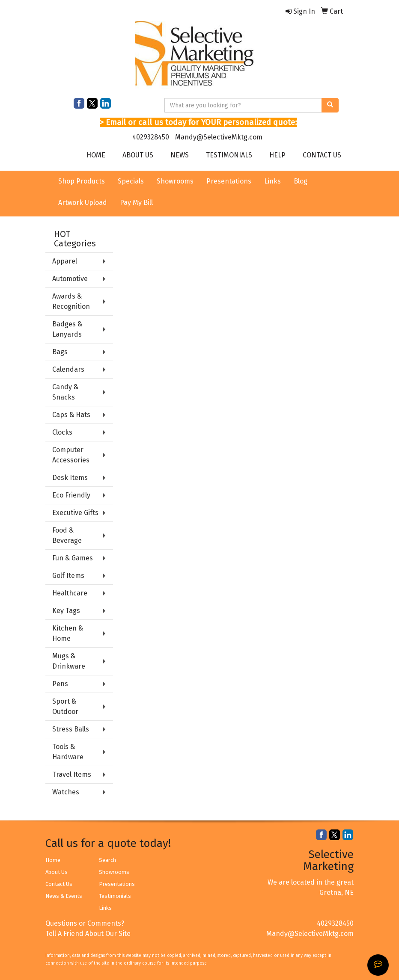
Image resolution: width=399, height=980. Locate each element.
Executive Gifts (75, 513)
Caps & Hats (71, 415)
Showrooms (175, 181)
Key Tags (66, 611)
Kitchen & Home (68, 633)
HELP (277, 155)
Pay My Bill (136, 203)
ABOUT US (138, 155)
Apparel (65, 261)
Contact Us (59, 884)
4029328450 (151, 137)
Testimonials (115, 896)
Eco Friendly (71, 495)
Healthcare (70, 593)
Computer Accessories (71, 455)
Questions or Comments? (85, 923)
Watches (66, 792)
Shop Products (82, 181)
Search (107, 860)
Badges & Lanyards (67, 329)
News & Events (64, 896)
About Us (57, 872)
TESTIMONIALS (229, 155)
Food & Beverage (67, 535)
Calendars (68, 369)
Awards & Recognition (71, 301)
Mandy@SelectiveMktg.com (219, 137)
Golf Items (68, 576)
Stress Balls (71, 729)
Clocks (62, 432)
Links (272, 181)
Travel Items (72, 774)
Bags (60, 352)
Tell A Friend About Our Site (88, 934)
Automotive (70, 279)
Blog (301, 181)
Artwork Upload (83, 203)
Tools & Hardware (68, 752)
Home (53, 860)
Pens (60, 684)
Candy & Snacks (65, 392)
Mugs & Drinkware (69, 661)
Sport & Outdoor (65, 706)
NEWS (180, 155)
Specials (131, 181)
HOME (96, 155)
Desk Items (70, 478)
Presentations (229, 181)
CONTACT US (322, 155)
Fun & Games (73, 558)
